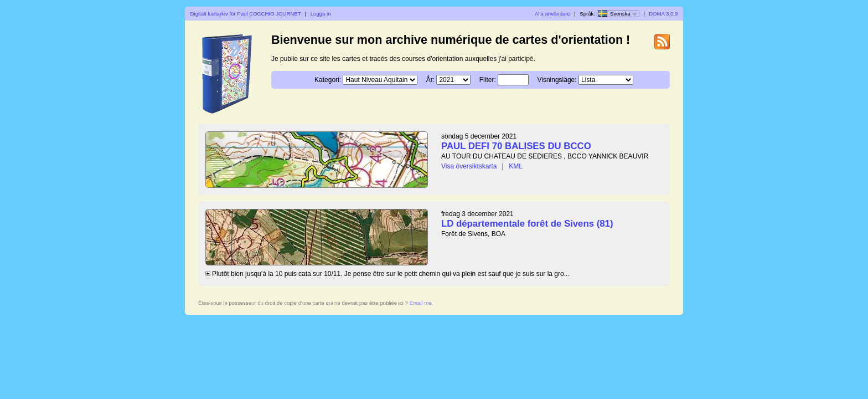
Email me (421, 303)
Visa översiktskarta (469, 166)
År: (430, 80)
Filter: (488, 80)
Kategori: (328, 80)
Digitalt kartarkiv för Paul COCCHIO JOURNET (246, 14)
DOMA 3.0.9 (663, 14)
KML (516, 166)
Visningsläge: (557, 80)
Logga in (321, 14)
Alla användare (552, 14)
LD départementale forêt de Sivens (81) (527, 224)
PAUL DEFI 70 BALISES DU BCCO (516, 146)
